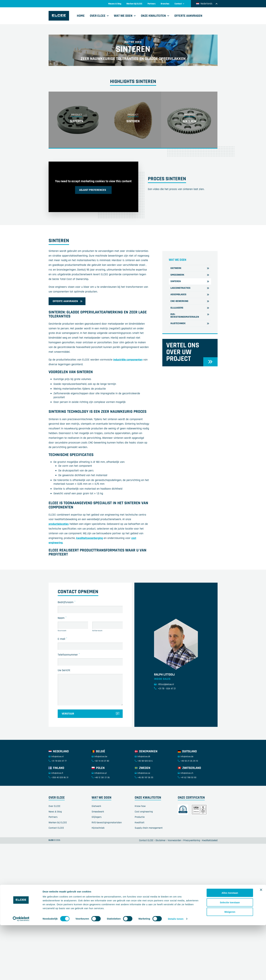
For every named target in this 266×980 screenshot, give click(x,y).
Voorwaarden (174, 869)
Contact (179, 4)
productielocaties (59, 552)
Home (81, 16)
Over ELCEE (98, 16)
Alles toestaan (230, 617)
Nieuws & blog (115, 4)
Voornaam (62, 659)
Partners (152, 4)
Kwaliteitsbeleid (210, 869)
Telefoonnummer (69, 683)
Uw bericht (64, 698)
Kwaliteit (140, 851)
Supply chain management (149, 856)
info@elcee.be (101, 785)
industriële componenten (128, 388)
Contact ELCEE (56, 856)
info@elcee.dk (144, 785)
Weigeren (230, 636)
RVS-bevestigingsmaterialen (107, 851)
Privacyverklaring (192, 869)
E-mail (62, 667)
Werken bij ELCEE (134, 4)
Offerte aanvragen (188, 16)
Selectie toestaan (230, 626)
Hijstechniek (98, 856)
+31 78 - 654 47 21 (165, 717)
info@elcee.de (187, 785)
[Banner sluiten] (261, 614)
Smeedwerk (98, 840)
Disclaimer (161, 869)
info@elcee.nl (57, 785)
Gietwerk (96, 834)
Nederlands (207, 4)
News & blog (55, 840)
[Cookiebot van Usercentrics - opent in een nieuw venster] (21, 643)
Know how (140, 834)
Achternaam (97, 659)
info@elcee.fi (57, 801)
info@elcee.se (144, 801)
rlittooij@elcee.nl (164, 713)
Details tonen (176, 643)
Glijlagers (97, 845)
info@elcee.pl (101, 801)
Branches (165, 4)
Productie (140, 845)
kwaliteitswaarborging (90, 566)
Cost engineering (144, 840)
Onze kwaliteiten (153, 16)
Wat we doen (123, 16)
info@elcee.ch (187, 801)
